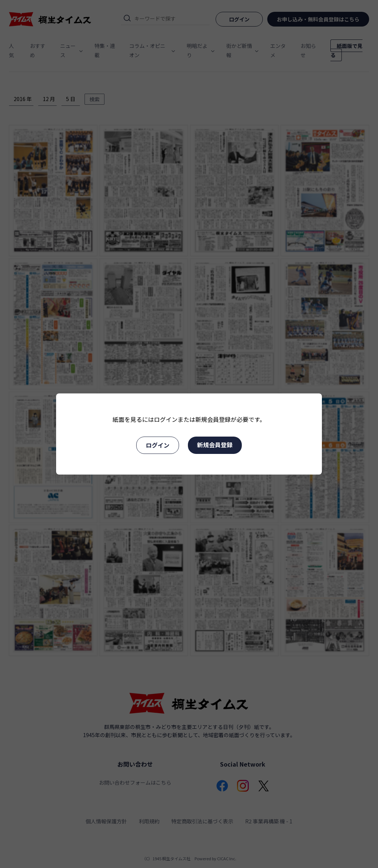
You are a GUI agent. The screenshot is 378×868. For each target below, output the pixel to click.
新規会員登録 (215, 445)
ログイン (158, 445)
